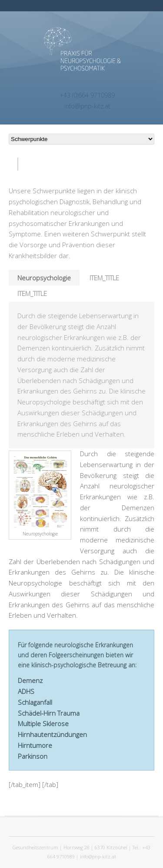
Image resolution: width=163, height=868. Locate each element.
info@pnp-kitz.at (87, 106)
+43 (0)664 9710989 (87, 95)
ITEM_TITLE (104, 278)
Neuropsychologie (44, 278)
